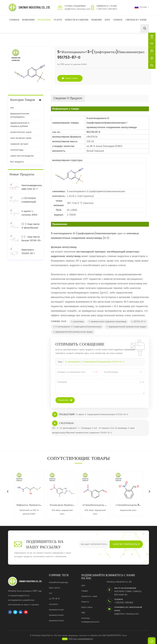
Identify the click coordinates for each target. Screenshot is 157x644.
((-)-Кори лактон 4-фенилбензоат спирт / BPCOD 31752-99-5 (31, 226)
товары (85, 591)
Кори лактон (55, 588)
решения (97, 20)
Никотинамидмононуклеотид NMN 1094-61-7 (32, 187)
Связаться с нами (136, 20)
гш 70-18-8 (54, 599)
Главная (14, 20)
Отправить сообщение (152, 641)
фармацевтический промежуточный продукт (126, 327)
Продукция (44, 20)
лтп (51, 593)
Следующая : (63, 423)
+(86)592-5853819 (107, 9)
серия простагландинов (22, 156)
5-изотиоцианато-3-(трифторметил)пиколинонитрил (77, 327)
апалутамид (77, 322)
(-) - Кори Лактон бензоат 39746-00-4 (32, 239)
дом (83, 585)
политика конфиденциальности (91, 620)
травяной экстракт (19, 144)
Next (149, 491)
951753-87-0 (138, 322)
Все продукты (17, 162)
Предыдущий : (64, 414)
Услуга (58, 20)
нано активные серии (21, 138)
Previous (8, 491)
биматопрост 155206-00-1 (28, 252)
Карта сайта (87, 607)
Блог (107, 20)
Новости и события (77, 20)
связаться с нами (89, 596)
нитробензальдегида (58, 582)
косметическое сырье (21, 132)
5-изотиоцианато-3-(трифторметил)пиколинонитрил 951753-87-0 (95, 362)
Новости (85, 602)
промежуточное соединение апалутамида (108, 322)
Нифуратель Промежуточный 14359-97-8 (29, 505)
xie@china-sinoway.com (78, 9)
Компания (28, 20)
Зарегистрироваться (126, 544)
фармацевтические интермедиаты (20, 115)
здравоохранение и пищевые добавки (20, 125)
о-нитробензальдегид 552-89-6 (128, 505)
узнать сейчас (70, 78)
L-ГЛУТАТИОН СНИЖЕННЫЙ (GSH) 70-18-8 (29, 200)
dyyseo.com (96, 638)
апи (12, 108)
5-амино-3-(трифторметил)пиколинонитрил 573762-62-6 (102, 415)
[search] (145, 28)
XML (83, 613)
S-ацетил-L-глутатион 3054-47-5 (30, 213)
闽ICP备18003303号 (112, 638)
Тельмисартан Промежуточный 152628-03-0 (62, 505)
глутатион (53, 604)
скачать (118, 20)
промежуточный (56, 610)
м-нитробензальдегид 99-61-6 (95, 505)
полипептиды (17, 150)
